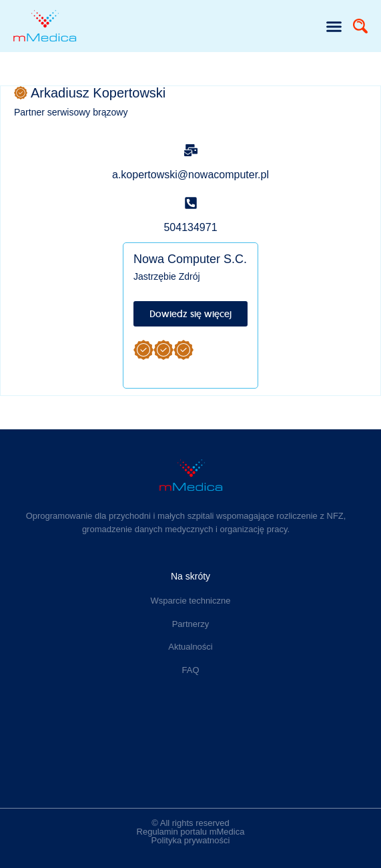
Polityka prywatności (191, 840)
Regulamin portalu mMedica (191, 832)
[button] (334, 26)
